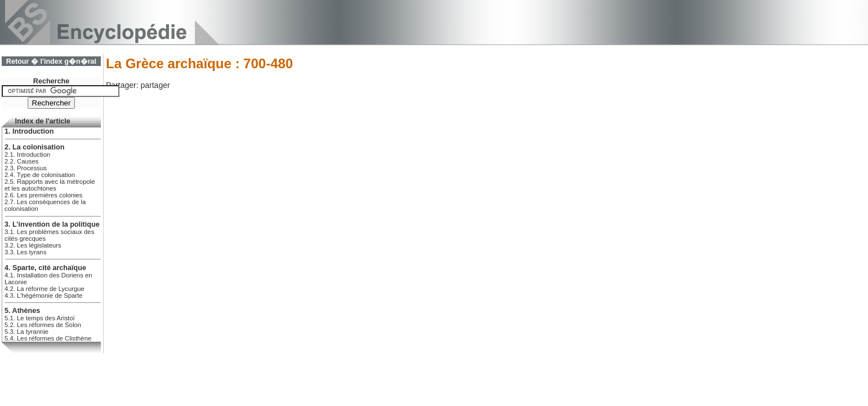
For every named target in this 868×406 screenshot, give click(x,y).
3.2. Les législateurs (33, 245)
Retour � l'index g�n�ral (51, 61)
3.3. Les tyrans (25, 252)
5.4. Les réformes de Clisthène (48, 338)
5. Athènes (22, 311)
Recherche (51, 81)
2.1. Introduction (27, 155)
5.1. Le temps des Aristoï (40, 318)
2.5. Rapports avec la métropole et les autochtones (50, 185)
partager (155, 85)
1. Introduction (29, 131)
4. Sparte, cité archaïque (45, 268)
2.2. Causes (21, 161)
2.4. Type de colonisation (40, 175)
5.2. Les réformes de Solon (43, 325)
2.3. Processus (26, 168)
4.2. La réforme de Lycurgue (44, 289)
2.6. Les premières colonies (44, 195)
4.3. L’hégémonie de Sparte (44, 295)
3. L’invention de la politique (52, 224)
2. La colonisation (34, 147)
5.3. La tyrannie (26, 332)
